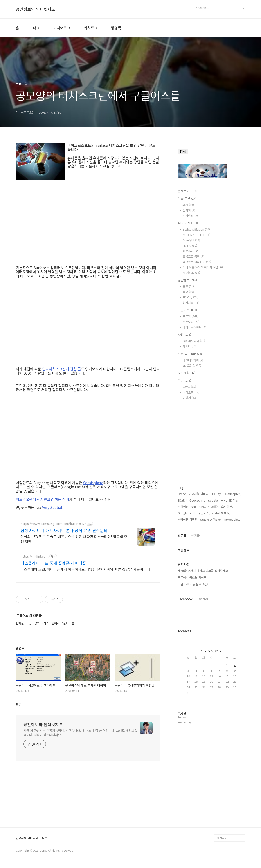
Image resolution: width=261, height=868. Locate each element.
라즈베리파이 (193, 360)
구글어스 (187, 310)
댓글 (19, 704)
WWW (189, 387)
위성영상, (184, 507)
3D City (190, 297)
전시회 (189, 210)
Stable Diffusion (196, 229)
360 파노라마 (194, 341)
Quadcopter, (232, 494)
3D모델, (183, 500)
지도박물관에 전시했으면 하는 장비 (42, 499)
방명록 (116, 28)
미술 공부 (187, 199)
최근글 (182, 536)
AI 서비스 (191, 273)
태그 (36, 28)
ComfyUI (191, 240)
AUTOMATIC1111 (197, 235)
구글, (194, 507)
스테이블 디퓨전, (188, 519)
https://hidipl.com (35, 556)
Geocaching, (198, 500)
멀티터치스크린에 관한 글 (62, 369)
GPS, (203, 507)
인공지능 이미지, (199, 494)
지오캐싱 (187, 373)
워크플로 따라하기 (197, 262)
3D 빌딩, (234, 500)
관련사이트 (223, 838)
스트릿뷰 (191, 322)
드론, (224, 500)
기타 (184, 380)
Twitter (203, 599)
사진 (184, 334)
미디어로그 (62, 28)
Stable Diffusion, (211, 519)
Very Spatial (52, 507)
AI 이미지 (188, 223)
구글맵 (190, 316)
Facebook (185, 599)
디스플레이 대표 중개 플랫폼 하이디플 (53, 563)
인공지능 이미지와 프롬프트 (33, 838)
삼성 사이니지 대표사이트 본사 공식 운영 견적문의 (64, 530)
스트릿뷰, (227, 507)
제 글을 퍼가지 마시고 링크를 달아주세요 (203, 571)
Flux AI (190, 246)
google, (213, 500)
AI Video (191, 251)
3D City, (217, 494)
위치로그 (91, 28)
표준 (188, 286)
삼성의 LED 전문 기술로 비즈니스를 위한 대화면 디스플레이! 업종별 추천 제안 (74, 539)
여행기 (190, 398)
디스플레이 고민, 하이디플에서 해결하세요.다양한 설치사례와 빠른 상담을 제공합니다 (85, 569)
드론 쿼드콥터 (191, 354)
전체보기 (188, 191)
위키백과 (190, 216)
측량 (189, 292)
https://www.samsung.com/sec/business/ (53, 524)
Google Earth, (187, 513)
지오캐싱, (214, 507)
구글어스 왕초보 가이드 (192, 577)
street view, (233, 519)
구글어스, (204, 513)
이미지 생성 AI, (221, 513)
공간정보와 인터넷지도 (35, 9)
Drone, (182, 494)
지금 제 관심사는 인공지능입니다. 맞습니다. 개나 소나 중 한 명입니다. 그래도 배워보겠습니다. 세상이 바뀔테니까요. (80, 733)
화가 (188, 205)
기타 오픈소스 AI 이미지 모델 (203, 267)
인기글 (195, 536)
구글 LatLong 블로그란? (193, 584)
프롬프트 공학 (194, 256)
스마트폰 (191, 392)
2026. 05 (212, 651)
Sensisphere (93, 483)
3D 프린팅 (192, 365)
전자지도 (191, 303)
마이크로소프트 (195, 327)
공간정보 (187, 280)
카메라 (190, 346)
